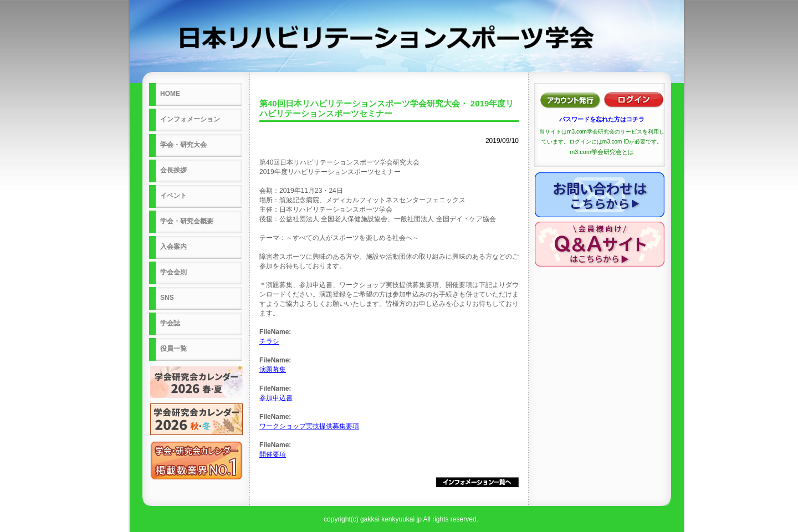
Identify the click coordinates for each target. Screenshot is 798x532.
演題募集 (273, 370)
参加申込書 (276, 398)
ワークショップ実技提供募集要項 (309, 426)
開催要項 (273, 454)
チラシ (269, 341)
